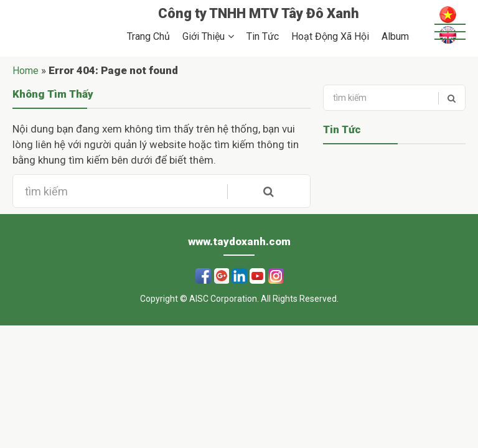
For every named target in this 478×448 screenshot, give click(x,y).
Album (395, 36)
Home (26, 71)
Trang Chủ (148, 36)
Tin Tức (263, 36)
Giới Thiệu (204, 36)
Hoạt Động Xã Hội (330, 36)
